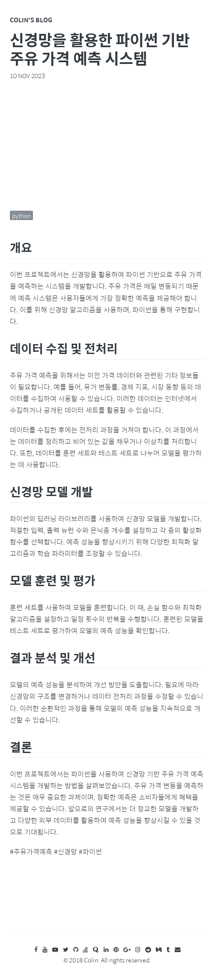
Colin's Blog (31, 20)
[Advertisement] (108, 145)
